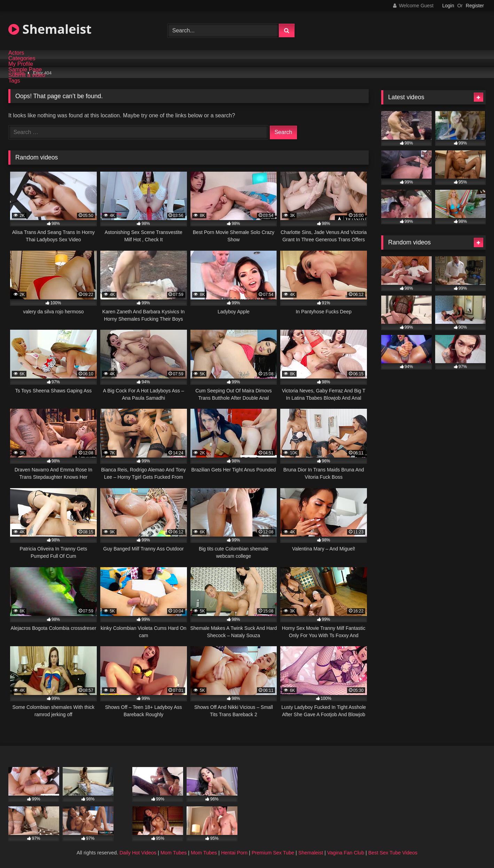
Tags (14, 81)
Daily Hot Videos (138, 853)
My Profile (21, 64)
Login (448, 6)
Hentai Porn (234, 853)
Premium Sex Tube (273, 853)
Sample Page (25, 70)
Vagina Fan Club (346, 853)
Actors (16, 53)
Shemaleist (50, 29)
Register (475, 6)
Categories (22, 58)
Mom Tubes (174, 853)
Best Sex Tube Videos (393, 853)
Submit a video (27, 75)
